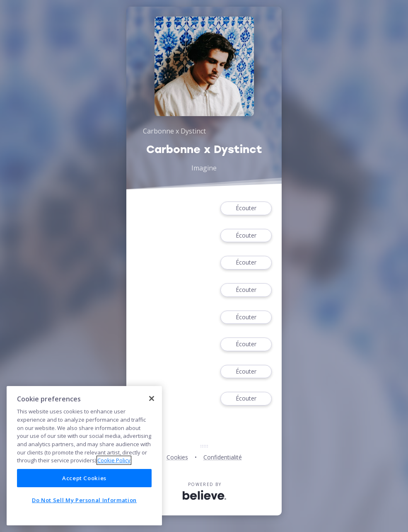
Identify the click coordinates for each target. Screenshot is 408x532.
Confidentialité (223, 457)
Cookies (177, 457)
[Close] (152, 398)
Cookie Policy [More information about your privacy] (114, 460)
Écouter (246, 208)
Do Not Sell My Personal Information (84, 500)
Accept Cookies (84, 478)
